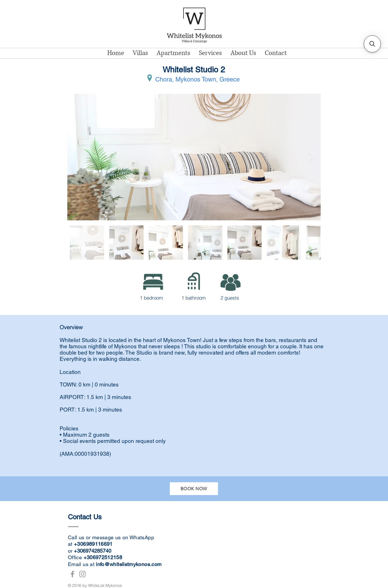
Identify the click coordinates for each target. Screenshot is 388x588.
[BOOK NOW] (194, 489)
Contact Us (86, 517)
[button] (372, 44)
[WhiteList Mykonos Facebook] (72, 574)
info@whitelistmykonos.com (129, 564)
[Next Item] (311, 157)
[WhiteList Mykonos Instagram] (82, 574)
